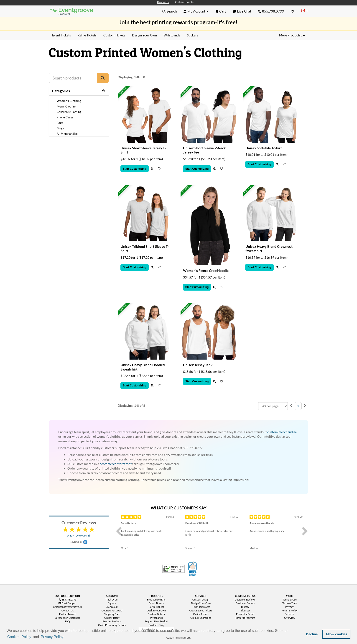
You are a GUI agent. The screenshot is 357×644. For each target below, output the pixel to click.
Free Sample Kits (156, 599)
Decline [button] (312, 634)
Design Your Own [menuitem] (144, 35)
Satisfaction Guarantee (68, 618)
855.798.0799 (271, 11)
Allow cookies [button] (337, 634)
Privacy (289, 607)
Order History (112, 618)
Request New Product (156, 621)
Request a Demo (245, 614)
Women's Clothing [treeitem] (69, 101)
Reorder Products (112, 621)
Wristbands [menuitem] (172, 35)
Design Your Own (156, 610)
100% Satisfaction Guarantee (193, 569)
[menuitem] (291, 405)
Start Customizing (135, 169)
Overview (290, 618)
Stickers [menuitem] (193, 35)
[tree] (79, 117)
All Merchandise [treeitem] (67, 134)
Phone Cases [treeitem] (65, 117)
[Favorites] (292, 11)
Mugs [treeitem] (60, 128)
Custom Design (201, 599)
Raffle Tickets (156, 607)
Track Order (112, 599)
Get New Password (112, 610)
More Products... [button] (292, 35)
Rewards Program (245, 618)
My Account (112, 607)
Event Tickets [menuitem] (61, 35)
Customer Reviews (245, 599)
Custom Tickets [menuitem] (114, 35)
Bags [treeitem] (60, 123)
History (245, 607)
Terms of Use (290, 599)
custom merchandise (282, 432)
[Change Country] (305, 11)
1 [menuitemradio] (298, 406)
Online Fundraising (201, 618)
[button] (66, 637)
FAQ (68, 621)
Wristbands (156, 618)
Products (163, 2)
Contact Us (68, 610)
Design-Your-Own (201, 603)
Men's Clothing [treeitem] (66, 106)
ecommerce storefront (116, 464)
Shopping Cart (112, 614)
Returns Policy (290, 610)
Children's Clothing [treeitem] (69, 112)
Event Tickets (156, 603)
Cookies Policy (19, 637)
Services (289, 614)
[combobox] (273, 406)
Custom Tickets (156, 614)
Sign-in (112, 603)
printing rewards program (183, 22)
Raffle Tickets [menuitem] (87, 35)
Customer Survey (245, 603)
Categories (61, 91)
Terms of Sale (290, 603)
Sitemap (245, 610)
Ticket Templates (201, 607)
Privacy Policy (52, 637)
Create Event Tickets (201, 610)
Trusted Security (173, 569)
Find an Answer (68, 614)
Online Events (184, 2)
